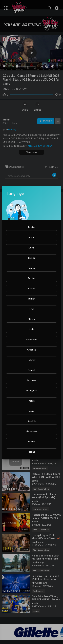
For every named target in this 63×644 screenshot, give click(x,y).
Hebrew (32, 360)
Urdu (32, 329)
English (32, 227)
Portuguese (32, 391)
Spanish (32, 288)
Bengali (32, 370)
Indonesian (32, 339)
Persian (32, 411)
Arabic (32, 237)
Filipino (32, 452)
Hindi (32, 309)
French (32, 258)
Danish (32, 442)
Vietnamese (32, 431)
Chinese (32, 319)
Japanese (32, 380)
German (32, 268)
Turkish (32, 299)
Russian (32, 278)
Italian (32, 401)
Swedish (32, 421)
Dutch (32, 248)
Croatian (32, 350)
